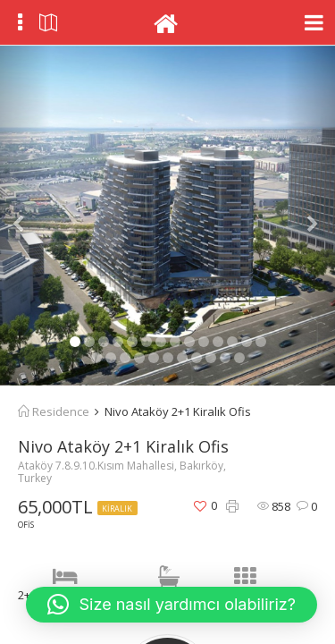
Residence (54, 411)
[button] (25, 216)
